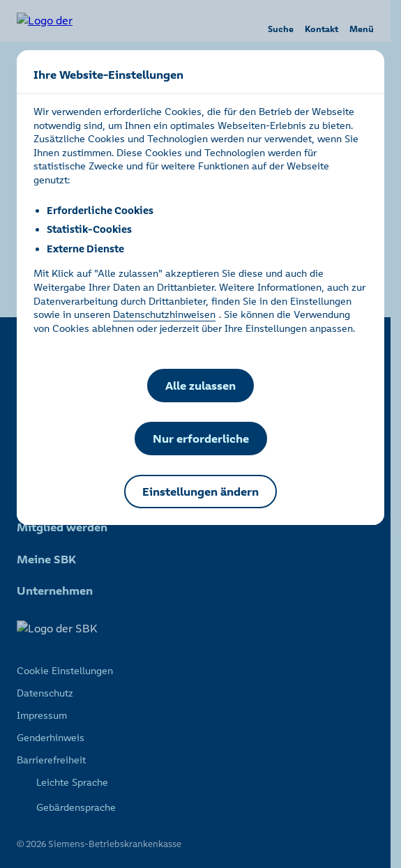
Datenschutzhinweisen (164, 314)
